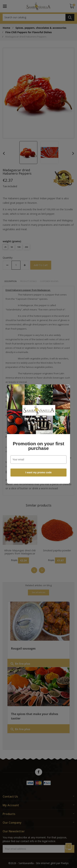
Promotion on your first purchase (38, 446)
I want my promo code (39, 472)
